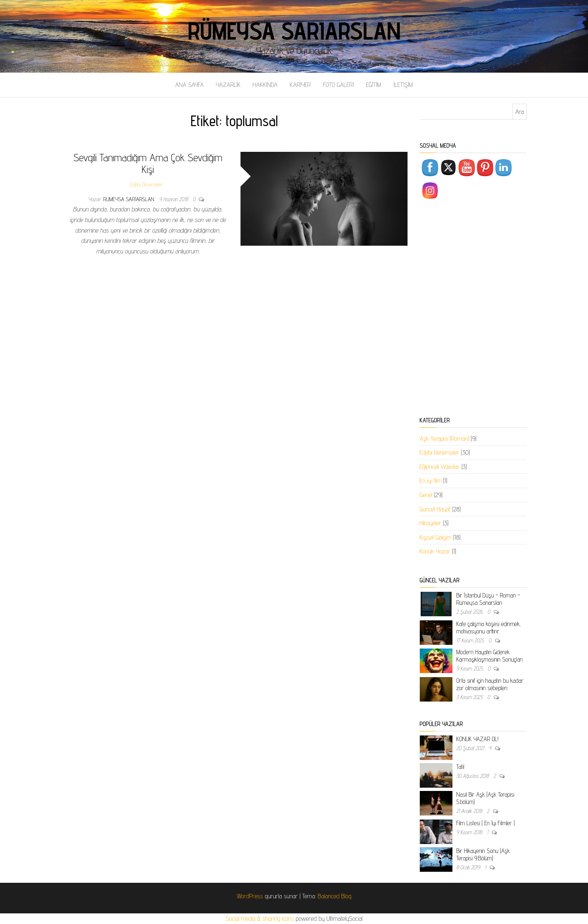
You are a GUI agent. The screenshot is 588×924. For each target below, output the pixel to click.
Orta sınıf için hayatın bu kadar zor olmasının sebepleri (490, 684)
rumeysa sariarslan (130, 199)
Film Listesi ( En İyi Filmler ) (486, 823)
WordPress (250, 896)
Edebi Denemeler (146, 184)
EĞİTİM (373, 85)
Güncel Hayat (435, 509)
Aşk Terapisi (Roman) (444, 439)
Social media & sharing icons (261, 918)
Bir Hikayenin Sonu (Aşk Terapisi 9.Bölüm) (483, 854)
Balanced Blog (334, 896)
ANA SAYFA (189, 85)
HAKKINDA (265, 85)
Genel (426, 495)
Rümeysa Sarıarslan (294, 31)
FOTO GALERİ (339, 85)
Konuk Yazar (435, 551)
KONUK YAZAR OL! (478, 739)
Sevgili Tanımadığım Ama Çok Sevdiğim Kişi (148, 163)
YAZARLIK (228, 85)
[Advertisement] (473, 309)
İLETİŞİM (403, 85)
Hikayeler (431, 523)
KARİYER (300, 85)
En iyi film (431, 481)
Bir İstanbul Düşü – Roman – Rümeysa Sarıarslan (488, 599)
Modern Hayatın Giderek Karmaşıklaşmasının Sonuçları (490, 656)
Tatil (460, 767)
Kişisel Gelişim (436, 537)
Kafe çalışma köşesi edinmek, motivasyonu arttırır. (489, 627)
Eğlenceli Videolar (440, 467)
